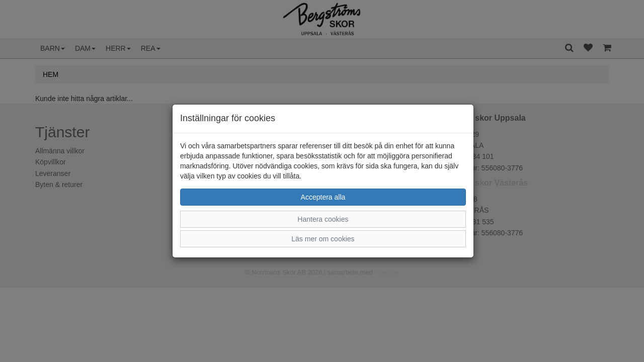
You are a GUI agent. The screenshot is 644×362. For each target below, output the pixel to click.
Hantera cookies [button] (323, 219)
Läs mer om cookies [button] (323, 239)
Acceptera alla (323, 197)
